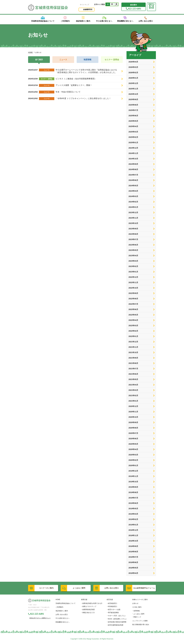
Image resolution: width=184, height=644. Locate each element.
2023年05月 (133, 250)
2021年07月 (133, 369)
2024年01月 (133, 207)
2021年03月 (133, 390)
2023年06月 (133, 245)
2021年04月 (133, 385)
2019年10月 (133, 482)
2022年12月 (133, 277)
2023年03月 (133, 261)
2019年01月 (133, 525)
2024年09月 (133, 164)
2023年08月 (133, 234)
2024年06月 (133, 180)
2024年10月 (133, 159)
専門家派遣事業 (113, 613)
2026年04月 (133, 62)
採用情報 (137, 611)
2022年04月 (133, 320)
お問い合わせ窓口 (62, 615)
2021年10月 (133, 352)
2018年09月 (133, 546)
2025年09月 (133, 99)
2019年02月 (133, 519)
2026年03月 (133, 67)
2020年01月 (133, 465)
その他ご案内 (137, 607)
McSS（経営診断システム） (118, 619)
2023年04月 (133, 256)
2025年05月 (133, 121)
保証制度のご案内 (62, 611)
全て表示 (39, 60)
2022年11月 (133, 282)
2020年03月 (133, 455)
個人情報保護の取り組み (141, 625)
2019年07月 (133, 498)
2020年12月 (133, 406)
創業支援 (84, 600)
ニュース (63, 60)
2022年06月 (133, 309)
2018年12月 (133, 530)
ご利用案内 (59, 607)
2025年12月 (133, 83)
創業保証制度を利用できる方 (92, 603)
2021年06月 (133, 374)
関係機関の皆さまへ (62, 622)
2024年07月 (133, 175)
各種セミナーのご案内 (140, 600)
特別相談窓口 (113, 606)
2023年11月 (133, 218)
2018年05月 (133, 568)
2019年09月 (133, 487)
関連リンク (137, 617)
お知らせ (135, 603)
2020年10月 (133, 417)
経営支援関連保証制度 (116, 625)
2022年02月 (133, 331)
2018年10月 (133, 541)
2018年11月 (133, 535)
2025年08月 (133, 105)
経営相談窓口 (113, 603)
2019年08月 (133, 492)
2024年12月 (133, 148)
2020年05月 (133, 444)
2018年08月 (133, 552)
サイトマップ (84, 5)
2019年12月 (133, 471)
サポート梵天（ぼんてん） (117, 616)
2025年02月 (133, 137)
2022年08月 (133, 299)
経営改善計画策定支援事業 (117, 622)
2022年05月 (133, 315)
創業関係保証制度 (89, 610)
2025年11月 (133, 89)
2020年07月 (133, 433)
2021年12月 (133, 342)
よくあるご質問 (139, 614)
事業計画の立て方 (89, 613)
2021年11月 (133, 347)
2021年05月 (133, 379)
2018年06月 (133, 562)
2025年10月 (133, 94)
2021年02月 (133, 395)
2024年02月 (133, 202)
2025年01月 (133, 143)
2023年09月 (133, 229)
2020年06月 (133, 439)
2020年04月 (133, 449)
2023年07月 (133, 239)
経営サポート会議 (114, 610)
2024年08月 (133, 169)
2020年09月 (133, 422)
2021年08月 (133, 363)
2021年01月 (133, 401)
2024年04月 (133, 191)
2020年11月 (133, 412)
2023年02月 (133, 266)
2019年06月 (133, 503)
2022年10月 (133, 288)
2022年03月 (133, 326)
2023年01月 (133, 272)
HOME (30, 52)
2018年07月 (133, 557)
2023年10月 (133, 223)
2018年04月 (133, 573)
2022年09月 (133, 293)
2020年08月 (133, 428)
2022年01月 (133, 336)
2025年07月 (133, 110)
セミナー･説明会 (112, 60)
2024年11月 (133, 153)
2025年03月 (133, 132)
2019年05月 (133, 509)
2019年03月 (133, 514)
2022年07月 (133, 304)
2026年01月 (133, 78)
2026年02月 (133, 73)
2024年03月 (133, 196)
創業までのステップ (89, 606)
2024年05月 (133, 186)
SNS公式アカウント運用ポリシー (40, 618)
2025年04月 (133, 126)
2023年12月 (133, 212)
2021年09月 (133, 358)
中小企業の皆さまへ (62, 618)
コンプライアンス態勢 (140, 621)
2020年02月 (133, 460)
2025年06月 (133, 116)
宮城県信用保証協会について (66, 603)
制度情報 (88, 60)
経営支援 (110, 600)
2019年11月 (133, 476)
